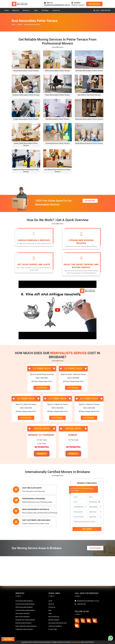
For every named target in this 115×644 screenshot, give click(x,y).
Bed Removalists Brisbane (23, 623)
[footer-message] (87, 523)
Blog (50, 610)
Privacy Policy (53, 629)
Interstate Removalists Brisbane (25, 610)
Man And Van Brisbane (22, 617)
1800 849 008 (80, 604)
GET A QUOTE (87, 529)
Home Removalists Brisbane (24, 601)
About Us (16, 10)
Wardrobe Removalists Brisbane (25, 620)
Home (6, 10)
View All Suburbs (95, 548)
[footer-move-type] (94, 507)
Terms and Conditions (55, 626)
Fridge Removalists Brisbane (24, 629)
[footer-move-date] (94, 502)
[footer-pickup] (79, 512)
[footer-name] (79, 497)
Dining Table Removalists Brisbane (26, 626)
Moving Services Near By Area (57, 623)
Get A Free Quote (94, 4)
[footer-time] (79, 507)
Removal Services (54, 617)
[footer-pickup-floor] (94, 512)
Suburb (20, 24)
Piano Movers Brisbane (23, 613)
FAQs (36, 10)
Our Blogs (45, 10)
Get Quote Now (90, 201)
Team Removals (76, 642)
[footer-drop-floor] (94, 517)
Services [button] (26, 10)
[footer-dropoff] (79, 517)
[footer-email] (79, 502)
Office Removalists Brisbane (24, 607)
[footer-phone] (94, 497)
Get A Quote (8, 639)
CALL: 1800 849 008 (102, 10)
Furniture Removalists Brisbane (25, 604)
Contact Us (56, 10)
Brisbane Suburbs (54, 620)
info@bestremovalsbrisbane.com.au (57, 5)
